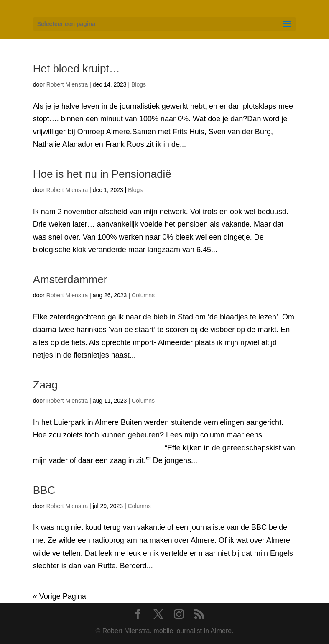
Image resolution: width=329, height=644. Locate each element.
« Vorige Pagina (60, 596)
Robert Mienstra (67, 84)
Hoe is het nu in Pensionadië (102, 174)
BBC (44, 490)
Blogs (139, 84)
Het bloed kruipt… (77, 69)
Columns (143, 295)
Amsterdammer (70, 279)
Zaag (45, 385)
